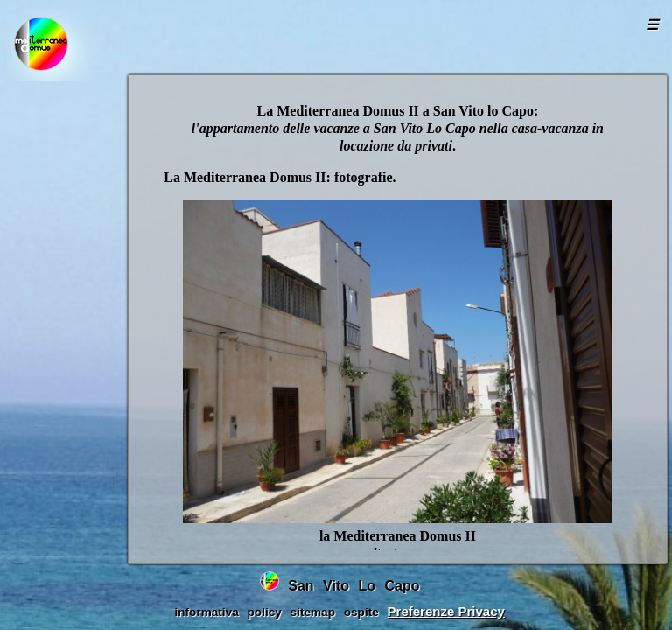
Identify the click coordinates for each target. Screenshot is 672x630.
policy (265, 612)
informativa (206, 612)
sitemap (313, 612)
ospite (361, 612)
